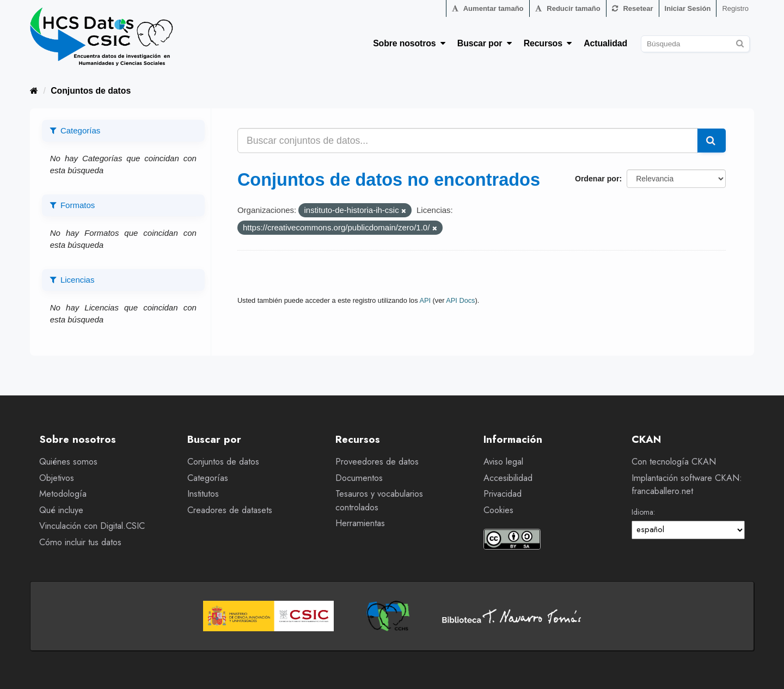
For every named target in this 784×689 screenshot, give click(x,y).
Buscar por (485, 43)
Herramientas (360, 523)
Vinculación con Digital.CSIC (92, 526)
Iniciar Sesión (688, 8)
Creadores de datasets (230, 510)
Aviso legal (503, 462)
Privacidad (503, 494)
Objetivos (57, 478)
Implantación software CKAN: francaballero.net (687, 485)
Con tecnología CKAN (674, 462)
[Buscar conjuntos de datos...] (468, 141)
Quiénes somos (68, 462)
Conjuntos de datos (91, 91)
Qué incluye (61, 510)
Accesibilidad (508, 478)
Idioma (642, 512)
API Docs (460, 300)
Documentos (359, 478)
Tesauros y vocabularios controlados (379, 501)
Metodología (63, 494)
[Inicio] (34, 91)
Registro (735, 8)
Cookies (498, 510)
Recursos (548, 43)
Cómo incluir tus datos (80, 542)
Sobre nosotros (409, 43)
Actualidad (605, 43)
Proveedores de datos (377, 462)
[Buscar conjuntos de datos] (695, 44)
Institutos (203, 494)
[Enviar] (740, 42)
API (425, 300)
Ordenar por (597, 179)
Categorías (208, 478)
